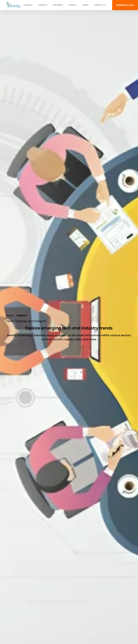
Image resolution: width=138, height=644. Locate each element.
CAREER (85, 5)
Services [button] (43, 5)
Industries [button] (58, 5)
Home (10, 315)
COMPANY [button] (28, 5)
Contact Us (100, 5)
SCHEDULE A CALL (125, 5)
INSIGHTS (73, 5)
